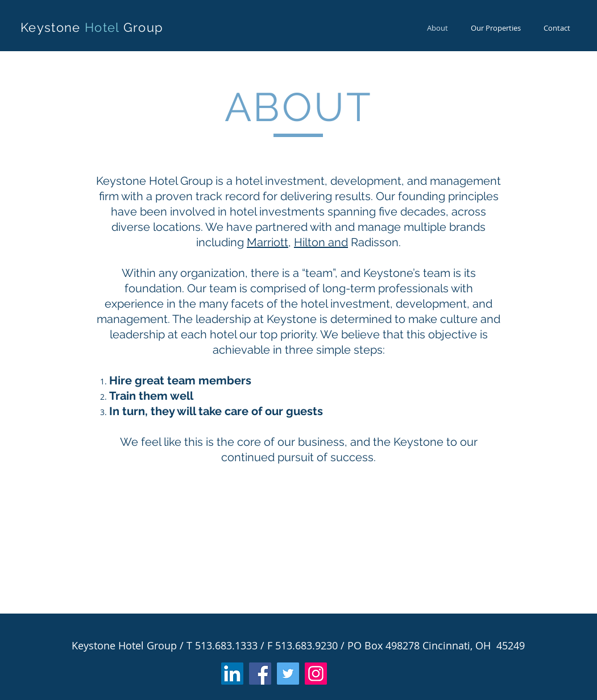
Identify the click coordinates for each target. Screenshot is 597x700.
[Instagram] (316, 674)
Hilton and (321, 242)
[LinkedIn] (232, 674)
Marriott (268, 242)
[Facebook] (260, 674)
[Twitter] (288, 674)
